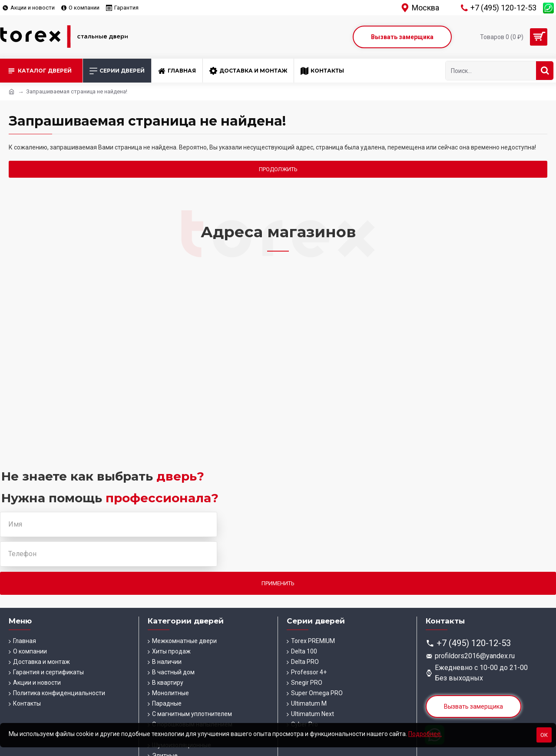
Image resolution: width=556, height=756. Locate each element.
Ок (544, 735)
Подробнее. (425, 734)
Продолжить (278, 169)
